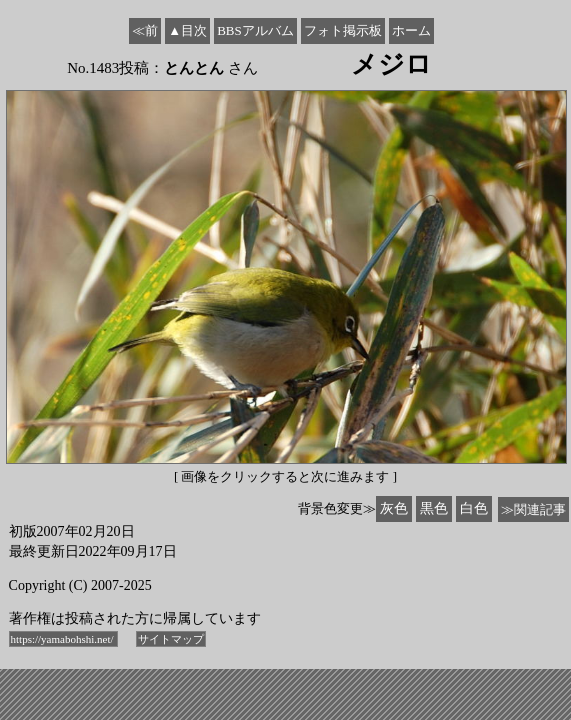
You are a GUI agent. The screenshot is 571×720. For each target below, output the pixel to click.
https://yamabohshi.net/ (64, 639)
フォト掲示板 (343, 30)
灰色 (394, 508)
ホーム (411, 30)
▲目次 (187, 30)
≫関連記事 (533, 509)
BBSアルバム (255, 30)
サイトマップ (171, 639)
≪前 (145, 30)
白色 (474, 508)
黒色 (434, 508)
